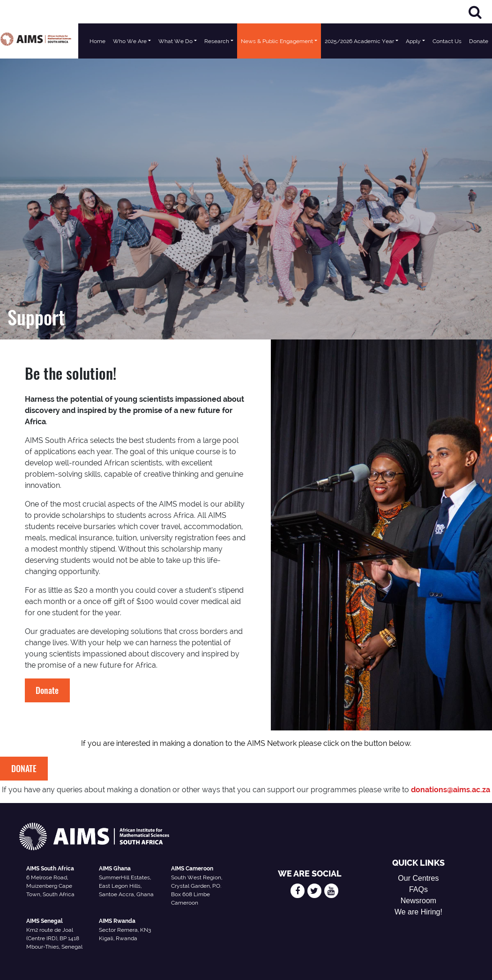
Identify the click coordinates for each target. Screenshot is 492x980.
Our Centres (418, 878)
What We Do (175, 41)
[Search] (475, 12)
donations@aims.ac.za (451, 790)
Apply (413, 41)
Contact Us (447, 41)
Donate (479, 41)
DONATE (24, 768)
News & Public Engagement (277, 41)
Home (97, 41)
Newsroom (418, 901)
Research (217, 41)
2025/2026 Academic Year (359, 41)
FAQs (418, 889)
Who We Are (130, 41)
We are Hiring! (418, 912)
